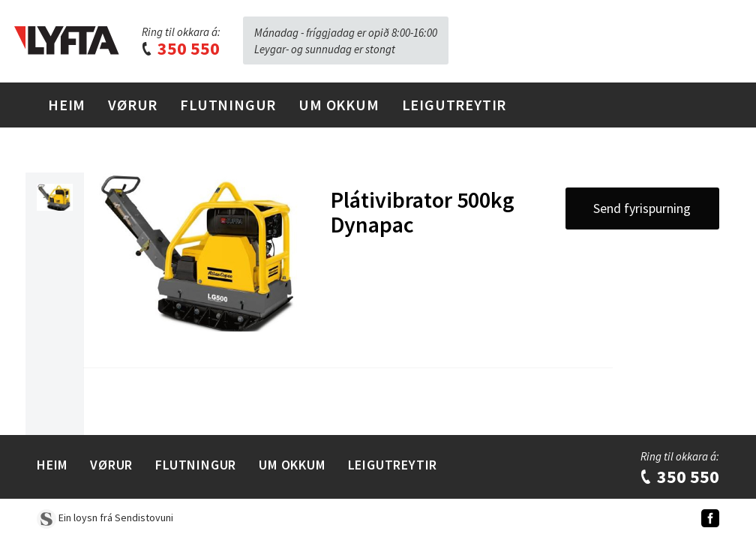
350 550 (180, 48)
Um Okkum (339, 105)
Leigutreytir (454, 105)
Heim (67, 105)
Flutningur (228, 105)
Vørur (133, 105)
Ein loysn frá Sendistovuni (105, 517)
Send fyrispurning (642, 208)
